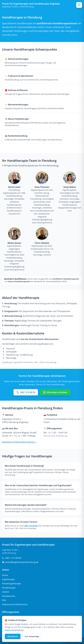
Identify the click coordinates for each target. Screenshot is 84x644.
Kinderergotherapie (12, 584)
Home (5, 575)
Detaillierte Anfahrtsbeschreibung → (20, 442)
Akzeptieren (13, 636)
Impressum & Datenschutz (15, 604)
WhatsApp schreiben (55, 392)
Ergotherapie (8, 579)
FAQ (4, 600)
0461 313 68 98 (31, 526)
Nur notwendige (32, 636)
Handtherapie (9, 588)
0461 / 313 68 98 (12, 558)
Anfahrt (6, 592)
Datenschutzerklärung (14, 630)
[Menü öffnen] (79, 5)
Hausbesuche (9, 596)
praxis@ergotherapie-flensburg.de (20, 562)
